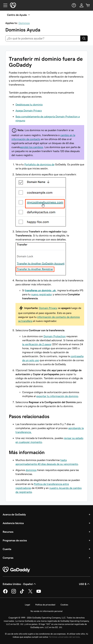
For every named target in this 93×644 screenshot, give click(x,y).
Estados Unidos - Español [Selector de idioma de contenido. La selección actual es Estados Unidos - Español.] (20, 584)
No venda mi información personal (46, 611)
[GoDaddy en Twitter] (30, 593)
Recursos (8, 532)
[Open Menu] (4, 5)
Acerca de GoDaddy (14, 514)
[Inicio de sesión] (81, 5)
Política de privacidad (45, 605)
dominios (31, 470)
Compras (8, 558)
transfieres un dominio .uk (40, 290)
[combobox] (43, 38)
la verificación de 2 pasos (37, 344)
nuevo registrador (42, 294)
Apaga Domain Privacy (29, 110)
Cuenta (7, 549)
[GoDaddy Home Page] (16, 570)
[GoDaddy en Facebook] (5, 593)
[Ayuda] (73, 5)
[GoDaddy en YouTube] (39, 593)
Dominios (24, 23)
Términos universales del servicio (64, 637)
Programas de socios (15, 540)
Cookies (64, 605)
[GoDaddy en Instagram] (14, 593)
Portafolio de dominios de (39, 164)
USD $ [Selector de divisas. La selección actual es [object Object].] (85, 584)
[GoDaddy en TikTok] (22, 593)
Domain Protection (55, 336)
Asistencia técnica (13, 523)
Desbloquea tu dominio (29, 104)
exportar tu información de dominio (57, 396)
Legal (27, 605)
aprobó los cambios (32, 147)
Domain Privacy (48, 308)
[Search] (84, 38)
